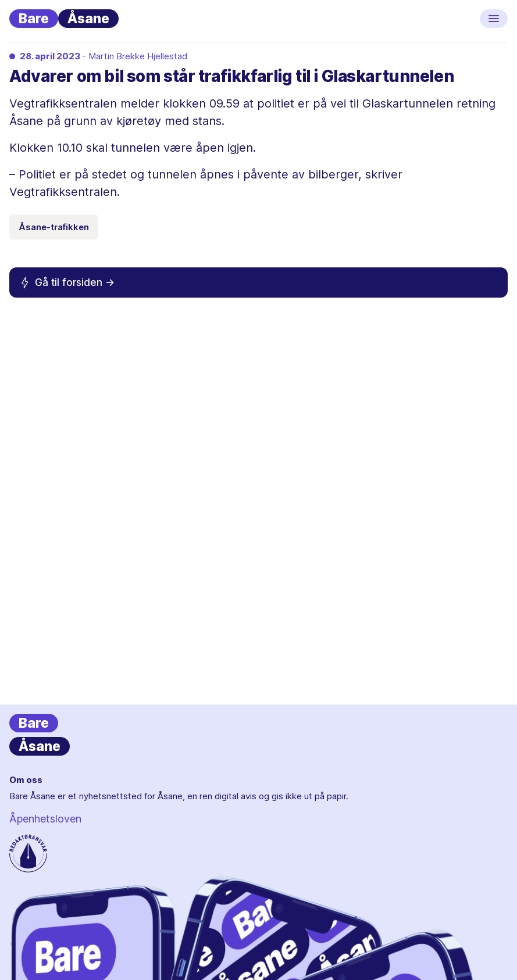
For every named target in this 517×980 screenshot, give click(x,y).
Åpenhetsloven (45, 819)
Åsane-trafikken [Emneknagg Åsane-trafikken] (54, 227)
